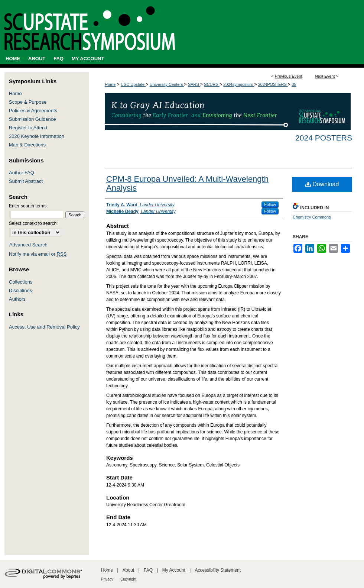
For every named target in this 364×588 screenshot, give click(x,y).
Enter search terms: (28, 206)
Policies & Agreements (33, 111)
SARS (194, 84)
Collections (21, 282)
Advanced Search (28, 245)
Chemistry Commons (312, 217)
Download (322, 184)
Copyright (128, 579)
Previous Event (289, 76)
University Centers (167, 84)
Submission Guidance (32, 119)
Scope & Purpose (28, 102)
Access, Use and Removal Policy (44, 327)
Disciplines (20, 290)
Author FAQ (22, 173)
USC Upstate (133, 84)
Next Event (325, 76)
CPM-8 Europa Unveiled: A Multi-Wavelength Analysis (187, 183)
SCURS (212, 84)
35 (294, 84)
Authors (17, 299)
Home (110, 84)
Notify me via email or (38, 254)
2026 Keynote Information (37, 136)
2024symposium (239, 84)
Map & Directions (27, 145)
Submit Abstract (26, 181)
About (128, 570)
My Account (174, 570)
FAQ (148, 570)
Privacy (107, 579)
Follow (270, 204)
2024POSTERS (273, 84)
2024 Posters (324, 138)
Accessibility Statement (218, 570)
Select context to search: (33, 223)
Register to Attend (28, 128)
